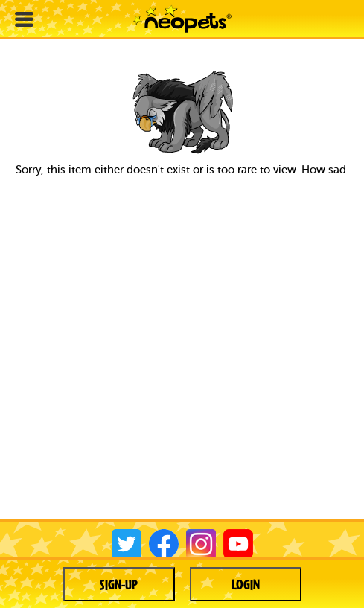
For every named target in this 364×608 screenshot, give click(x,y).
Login (246, 584)
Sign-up (119, 584)
